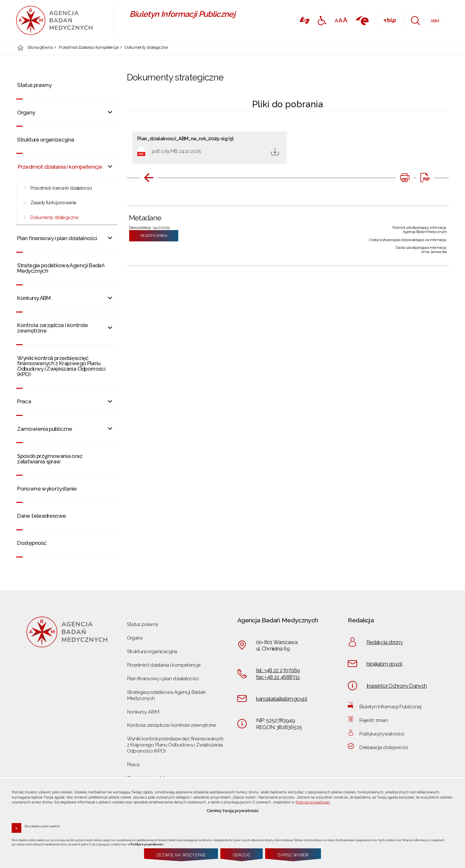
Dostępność (32, 543)
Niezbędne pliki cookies (42, 826)
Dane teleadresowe (41, 516)
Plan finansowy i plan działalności (57, 238)
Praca (24, 401)
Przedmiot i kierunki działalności (61, 188)
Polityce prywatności (313, 802)
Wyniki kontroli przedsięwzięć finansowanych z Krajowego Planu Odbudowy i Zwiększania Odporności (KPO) (61, 366)
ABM (434, 19)
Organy (26, 112)
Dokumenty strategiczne (146, 48)
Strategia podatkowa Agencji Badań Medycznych (61, 268)
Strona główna (40, 48)
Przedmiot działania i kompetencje (89, 48)
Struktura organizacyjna (46, 140)
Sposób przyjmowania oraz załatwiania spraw (50, 459)
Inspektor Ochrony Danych (397, 686)
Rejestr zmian (154, 236)
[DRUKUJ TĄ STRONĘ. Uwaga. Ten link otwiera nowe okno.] (405, 178)
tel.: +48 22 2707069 (278, 670)
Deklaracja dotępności (383, 747)
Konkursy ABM (34, 298)
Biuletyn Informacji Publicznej (390, 707)
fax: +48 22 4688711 (278, 677)
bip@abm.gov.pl (384, 664)
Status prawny (34, 85)
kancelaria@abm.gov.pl (282, 699)
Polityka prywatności (382, 734)
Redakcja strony (385, 642)
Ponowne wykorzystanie (47, 489)
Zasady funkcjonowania (53, 203)
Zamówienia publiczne (45, 429)
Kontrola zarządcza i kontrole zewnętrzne (52, 328)
